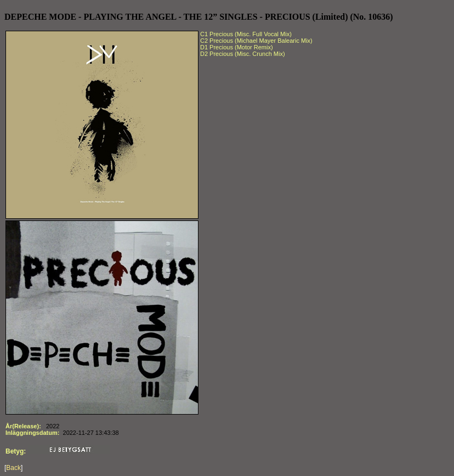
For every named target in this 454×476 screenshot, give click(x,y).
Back (13, 468)
